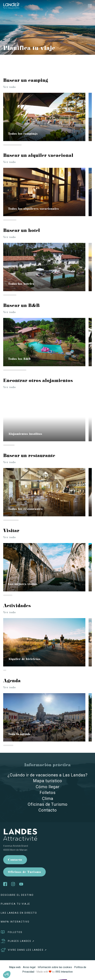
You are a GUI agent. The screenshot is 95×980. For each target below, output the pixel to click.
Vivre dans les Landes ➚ (24, 950)
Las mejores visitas (23, 584)
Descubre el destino (17, 895)
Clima (48, 798)
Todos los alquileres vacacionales (33, 209)
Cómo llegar (48, 787)
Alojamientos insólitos (25, 434)
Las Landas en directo (19, 913)
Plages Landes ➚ (18, 941)
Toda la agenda (19, 734)
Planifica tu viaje (15, 904)
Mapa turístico (48, 781)
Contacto (48, 810)
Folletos (48, 793)
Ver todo (9, 87)
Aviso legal (29, 967)
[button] (7, 975)
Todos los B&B (19, 359)
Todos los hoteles (21, 284)
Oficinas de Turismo (48, 804)
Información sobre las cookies (55, 967)
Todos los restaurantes (25, 509)
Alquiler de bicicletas (24, 659)
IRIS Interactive (64, 972)
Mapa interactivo (15, 922)
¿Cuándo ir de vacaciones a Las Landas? (47, 775)
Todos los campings (23, 134)
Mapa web (15, 967)
